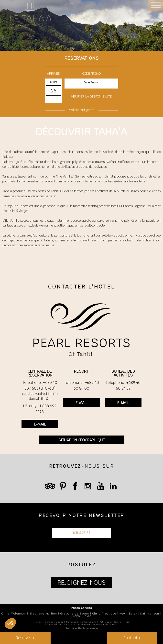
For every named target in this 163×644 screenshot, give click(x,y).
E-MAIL (40, 424)
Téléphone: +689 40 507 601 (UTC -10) (40, 385)
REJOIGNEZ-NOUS (82, 583)
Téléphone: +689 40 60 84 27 (123, 385)
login (128, 622)
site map (37, 622)
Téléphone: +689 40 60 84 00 (81, 385)
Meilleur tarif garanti (81, 110)
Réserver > (25, 638)
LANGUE (129, 21)
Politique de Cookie (110, 622)
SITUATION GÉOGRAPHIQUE (81, 440)
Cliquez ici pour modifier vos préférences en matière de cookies (81, 624)
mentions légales (54, 622)
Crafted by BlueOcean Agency (82, 628)
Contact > (132, 638)
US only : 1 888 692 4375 (40, 409)
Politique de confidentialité (81, 622)
